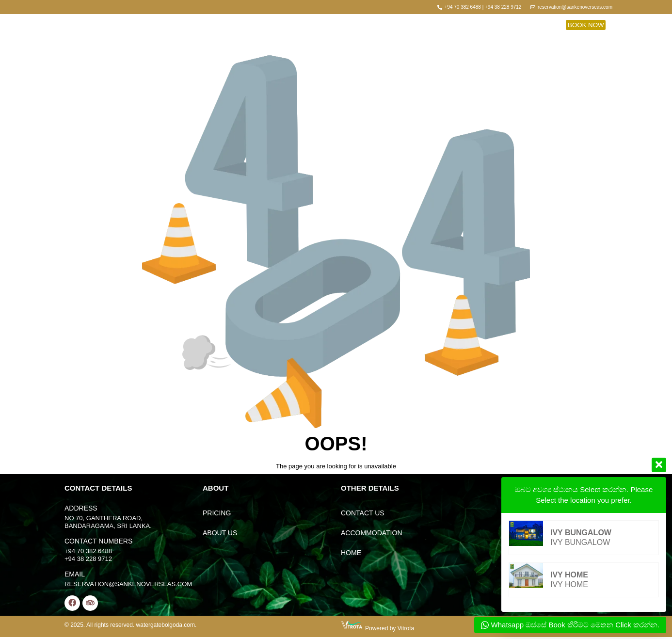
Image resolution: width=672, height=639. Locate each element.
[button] (586, 24)
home (351, 553)
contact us (363, 513)
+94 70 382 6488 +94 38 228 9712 (88, 555)
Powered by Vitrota (390, 630)
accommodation (372, 533)
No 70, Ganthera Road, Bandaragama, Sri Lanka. (108, 522)
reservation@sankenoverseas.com (128, 584)
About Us (220, 533)
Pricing (217, 513)
